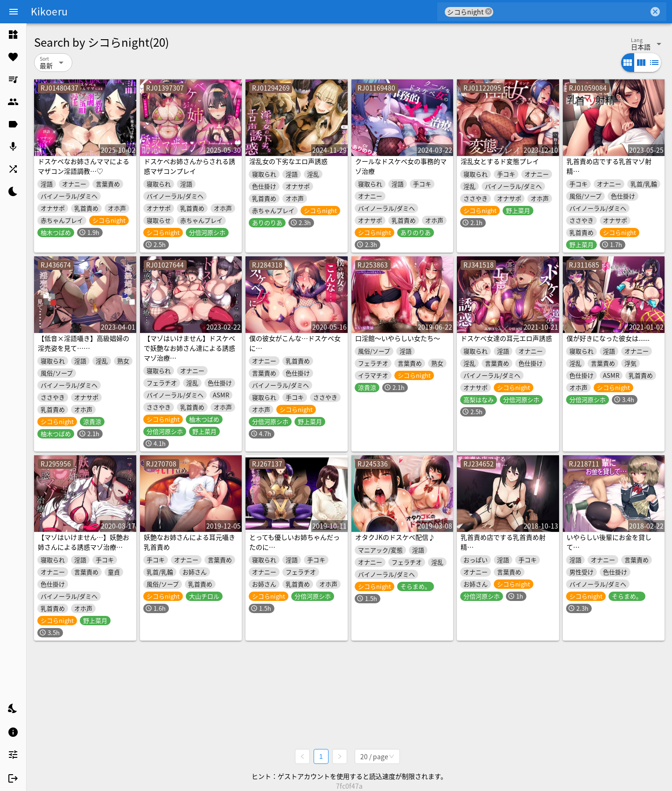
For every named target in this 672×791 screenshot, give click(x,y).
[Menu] (14, 12)
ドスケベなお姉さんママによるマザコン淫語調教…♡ (84, 166)
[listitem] (13, 35)
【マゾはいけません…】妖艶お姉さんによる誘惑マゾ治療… (84, 542)
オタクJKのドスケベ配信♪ (395, 537)
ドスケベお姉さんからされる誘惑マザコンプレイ (189, 166)
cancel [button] (489, 11)
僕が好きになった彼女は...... (608, 338)
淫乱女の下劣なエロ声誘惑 (288, 161)
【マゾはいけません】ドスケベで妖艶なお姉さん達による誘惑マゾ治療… (189, 348)
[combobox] (571, 12)
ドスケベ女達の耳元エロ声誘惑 (506, 338)
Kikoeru (49, 11)
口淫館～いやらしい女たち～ (398, 338)
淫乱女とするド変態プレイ (500, 161)
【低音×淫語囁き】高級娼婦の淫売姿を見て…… (84, 343)
